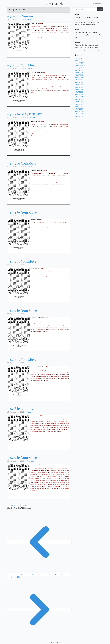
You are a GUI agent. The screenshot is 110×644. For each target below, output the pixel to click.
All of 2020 (79, 82)
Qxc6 (57, 78)
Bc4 (36, 125)
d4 (41, 27)
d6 (54, 27)
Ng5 (46, 174)
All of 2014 (79, 97)
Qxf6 (53, 76)
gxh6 (56, 180)
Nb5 (67, 329)
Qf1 (38, 474)
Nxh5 (62, 225)
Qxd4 (47, 325)
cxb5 (49, 421)
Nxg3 (43, 481)
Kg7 (50, 327)
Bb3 (36, 129)
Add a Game (11, 4)
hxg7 (33, 37)
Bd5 (53, 325)
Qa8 (66, 176)
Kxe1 (62, 133)
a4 (36, 88)
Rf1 (66, 174)
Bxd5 (48, 129)
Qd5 (67, 76)
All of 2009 (79, 109)
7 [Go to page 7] (44, 575)
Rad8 (40, 131)
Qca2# (35, 491)
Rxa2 (32, 478)
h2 (41, 487)
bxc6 (38, 425)
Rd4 (47, 485)
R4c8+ (55, 427)
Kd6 (67, 84)
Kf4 (35, 481)
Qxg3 (63, 33)
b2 (57, 90)
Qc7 (50, 29)
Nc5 (33, 31)
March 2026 (79, 63)
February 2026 (80, 65)
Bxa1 (64, 323)
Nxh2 (36, 178)
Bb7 (46, 80)
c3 (33, 92)
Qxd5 (47, 425)
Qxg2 (63, 174)
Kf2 (65, 84)
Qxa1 (68, 323)
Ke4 (54, 88)
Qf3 (65, 90)
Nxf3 (57, 176)
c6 (46, 223)
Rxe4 (32, 325)
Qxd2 (68, 131)
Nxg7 (41, 37)
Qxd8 (43, 33)
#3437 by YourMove (22, 359)
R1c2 (63, 425)
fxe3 (52, 476)
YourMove (30, 69)
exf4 (35, 227)
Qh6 (31, 180)
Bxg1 (64, 274)
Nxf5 (38, 423)
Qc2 (67, 419)
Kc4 (39, 487)
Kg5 (48, 35)
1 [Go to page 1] (10, 575)
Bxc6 (54, 84)
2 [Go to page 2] (16, 575)
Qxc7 (44, 176)
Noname (29, 20)
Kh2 (35, 476)
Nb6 (46, 225)
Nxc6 (55, 78)
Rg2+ (41, 133)
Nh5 (46, 37)
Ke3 (31, 86)
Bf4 (40, 127)
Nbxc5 (38, 31)
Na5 (37, 323)
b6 (35, 80)
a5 (45, 29)
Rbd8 (59, 425)
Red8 (40, 472)
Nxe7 (61, 327)
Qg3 (39, 37)
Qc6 (33, 78)
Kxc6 (56, 84)
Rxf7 (66, 182)
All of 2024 (79, 73)
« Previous (13, 506)
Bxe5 (59, 127)
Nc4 (51, 225)
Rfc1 (55, 421)
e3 (36, 223)
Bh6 (51, 227)
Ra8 (46, 481)
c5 (34, 27)
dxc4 (52, 423)
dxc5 (40, 31)
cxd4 (43, 27)
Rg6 (62, 182)
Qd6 (60, 33)
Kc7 (54, 489)
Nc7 (66, 33)
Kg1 (60, 84)
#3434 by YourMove (22, 212)
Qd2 (31, 29)
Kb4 (34, 487)
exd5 (44, 129)
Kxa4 (68, 485)
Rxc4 (54, 329)
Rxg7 (36, 431)
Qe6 (58, 487)
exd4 (31, 474)
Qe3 (46, 476)
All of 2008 (79, 111)
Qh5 (61, 78)
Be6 (62, 27)
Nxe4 (46, 76)
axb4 (36, 90)
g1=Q (50, 489)
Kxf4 (49, 88)
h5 (69, 33)
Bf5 (54, 474)
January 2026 (79, 68)
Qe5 (66, 78)
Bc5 (55, 80)
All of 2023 (79, 75)
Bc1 (54, 225)
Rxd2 (36, 133)
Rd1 (56, 82)
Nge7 (64, 419)
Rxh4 (41, 485)
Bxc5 (59, 80)
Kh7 (31, 35)
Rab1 (62, 421)
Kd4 (60, 88)
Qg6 (57, 429)
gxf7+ (50, 37)
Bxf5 (53, 274)
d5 (37, 76)
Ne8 (35, 37)
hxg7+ (33, 431)
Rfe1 (37, 131)
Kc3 (51, 90)
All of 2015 (79, 94)
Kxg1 (68, 274)
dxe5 (49, 127)
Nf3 (36, 27)
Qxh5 (33, 274)
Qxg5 (48, 174)
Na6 (46, 31)
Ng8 (61, 125)
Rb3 (31, 481)
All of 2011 (79, 104)
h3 (56, 86)
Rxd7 (68, 82)
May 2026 (78, 58)
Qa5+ (42, 127)
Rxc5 (43, 478)
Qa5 (33, 80)
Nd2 (40, 76)
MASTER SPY (31, 118)
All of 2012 (79, 102)
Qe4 (42, 429)
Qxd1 (47, 276)
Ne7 (54, 131)
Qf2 (65, 29)
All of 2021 (79, 80)
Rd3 (37, 276)
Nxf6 (51, 76)
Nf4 (58, 37)
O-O (38, 29)
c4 (31, 78)
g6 (45, 37)
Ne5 (37, 470)
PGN (41, 23)
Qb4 (44, 131)
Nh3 (33, 225)
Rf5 (44, 184)
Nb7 (47, 323)
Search (100, 9)
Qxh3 (54, 227)
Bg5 (65, 27)
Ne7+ (60, 129)
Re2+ (37, 135)
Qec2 (62, 489)
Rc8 (37, 180)
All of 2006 (79, 116)
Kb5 (66, 489)
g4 (63, 31)
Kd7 (44, 84)
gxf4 (31, 88)
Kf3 (41, 88)
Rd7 (66, 31)
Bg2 (61, 272)
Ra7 (68, 481)
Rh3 (57, 274)
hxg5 (58, 31)
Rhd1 (49, 31)
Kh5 (43, 331)
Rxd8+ (33, 33)
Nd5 (43, 182)
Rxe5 (49, 184)
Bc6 (50, 84)
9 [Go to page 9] (56, 575)
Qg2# (60, 227)
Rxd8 (36, 33)
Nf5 (33, 131)
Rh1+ (53, 133)
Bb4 (55, 223)
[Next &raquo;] (39, 610)
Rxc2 (43, 180)
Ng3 (46, 227)
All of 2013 (79, 99)
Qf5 (62, 76)
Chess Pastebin (55, 4)
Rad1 (60, 131)
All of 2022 (79, 78)
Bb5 (48, 29)
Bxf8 (57, 227)
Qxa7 (33, 178)
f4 (36, 86)
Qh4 (31, 82)
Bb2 (58, 223)
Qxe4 (35, 176)
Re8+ (65, 133)
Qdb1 (68, 489)
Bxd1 (42, 84)
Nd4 (58, 174)
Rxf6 (31, 182)
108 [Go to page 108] (11, 577)
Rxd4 (42, 325)
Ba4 (48, 84)
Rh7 (57, 184)
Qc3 (61, 174)
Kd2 (63, 88)
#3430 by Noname (21, 16)
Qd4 (37, 35)
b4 (34, 90)
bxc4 (50, 329)
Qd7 (58, 421)
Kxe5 (48, 86)
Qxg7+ (40, 431)
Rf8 (39, 184)
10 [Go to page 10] (62, 575)
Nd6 (35, 135)
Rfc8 (56, 29)
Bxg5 (56, 31)
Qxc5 (62, 80)
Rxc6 (68, 182)
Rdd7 (44, 427)
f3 (56, 27)
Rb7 (63, 429)
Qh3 (53, 80)
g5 (62, 35)
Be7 (67, 27)
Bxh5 (66, 225)
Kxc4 (42, 90)
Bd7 (46, 470)
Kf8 (64, 35)
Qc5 (39, 82)
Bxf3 (62, 131)
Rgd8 (64, 82)
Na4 (59, 29)
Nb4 (67, 29)
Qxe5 (64, 325)
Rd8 (68, 31)
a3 (44, 31)
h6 (33, 29)
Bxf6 (65, 127)
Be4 (63, 423)
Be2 (62, 82)
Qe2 (40, 35)
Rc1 (38, 472)
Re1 (67, 470)
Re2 (65, 472)
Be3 (36, 29)
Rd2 (31, 31)
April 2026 (79, 61)
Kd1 (39, 176)
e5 (57, 27)
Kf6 (53, 35)
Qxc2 (47, 180)
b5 (33, 129)
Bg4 (31, 135)
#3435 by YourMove (22, 261)
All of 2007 (79, 114)
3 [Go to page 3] (21, 575)
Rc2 (37, 478)
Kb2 (53, 33)
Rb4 (66, 423)
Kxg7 (43, 431)
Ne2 (41, 227)
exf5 (41, 423)
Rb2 (60, 478)
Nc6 (38, 27)
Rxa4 (58, 485)
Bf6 (61, 127)
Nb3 (60, 27)
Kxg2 (46, 88)
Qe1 (57, 35)
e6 (34, 76)
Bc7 (69, 223)
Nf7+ (47, 135)
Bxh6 (53, 180)
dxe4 (42, 76)
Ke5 (33, 86)
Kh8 (63, 129)
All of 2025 (79, 70)
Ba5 (64, 223)
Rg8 (69, 78)
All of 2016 (79, 92)
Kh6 (43, 35)
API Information (97, 4)
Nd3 (60, 472)
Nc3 (52, 27)
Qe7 (34, 82)
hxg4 (60, 86)
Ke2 (57, 88)
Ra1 (65, 481)
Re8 (53, 321)
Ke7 (59, 35)
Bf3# (47, 331)
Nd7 (62, 29)
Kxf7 (53, 37)
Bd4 (49, 470)
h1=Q (46, 487)
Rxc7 (35, 184)
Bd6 (62, 180)
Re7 (66, 425)
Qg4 (44, 80)
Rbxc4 (51, 425)
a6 (45, 90)
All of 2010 (79, 107)
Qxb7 (60, 176)
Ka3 (33, 485)
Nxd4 (47, 27)
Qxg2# (50, 276)
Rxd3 (40, 474)
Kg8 (69, 35)
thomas (29, 412)
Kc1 (69, 88)
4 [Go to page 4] (27, 575)
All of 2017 (79, 90)
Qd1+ (49, 33)
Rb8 (31, 323)
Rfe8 (54, 425)
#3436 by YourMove (22, 310)
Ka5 (33, 491)
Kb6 (60, 489)
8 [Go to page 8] (50, 575)
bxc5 (45, 82)
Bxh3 (59, 274)
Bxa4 (55, 485)
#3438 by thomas (20, 408)
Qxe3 (48, 476)
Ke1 (40, 178)
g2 (43, 88)
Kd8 (51, 182)
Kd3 (31, 90)
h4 (62, 31)
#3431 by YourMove (22, 65)
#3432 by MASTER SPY (25, 114)
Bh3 (33, 327)
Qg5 (56, 37)
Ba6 (38, 485)
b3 (47, 33)
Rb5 (54, 478)
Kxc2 (59, 180)
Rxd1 (38, 84)
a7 (49, 90)
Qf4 (63, 474)
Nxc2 (49, 180)
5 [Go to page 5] (33, 575)
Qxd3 (36, 274)
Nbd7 (35, 225)
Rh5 (35, 485)
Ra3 (49, 481)
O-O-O (43, 29)
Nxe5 (52, 127)
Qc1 (35, 323)
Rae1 (49, 82)
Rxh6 (38, 182)
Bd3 (51, 35)
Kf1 (45, 133)
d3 (45, 125)
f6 (34, 131)
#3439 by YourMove (22, 457)
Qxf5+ (48, 427)
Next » (25, 506)
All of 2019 (79, 85)
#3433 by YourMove (22, 163)
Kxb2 (32, 92)
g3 (54, 33)
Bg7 (42, 321)
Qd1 (40, 274)
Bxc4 (68, 174)
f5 (50, 80)
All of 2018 (79, 87)
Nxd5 (50, 129)
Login (77, 27)
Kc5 (61, 487)
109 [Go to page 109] (18, 577)
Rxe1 (59, 133)
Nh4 (33, 423)
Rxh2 (47, 133)
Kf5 (33, 88)
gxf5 (67, 429)
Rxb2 (43, 135)
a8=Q (55, 90)
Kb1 (54, 29)
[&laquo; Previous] (39, 542)
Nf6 (49, 27)
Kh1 (65, 80)
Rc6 (54, 182)
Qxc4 (33, 176)
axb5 (46, 421)
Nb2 (55, 472)
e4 (32, 27)
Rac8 (63, 470)
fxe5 (46, 86)
